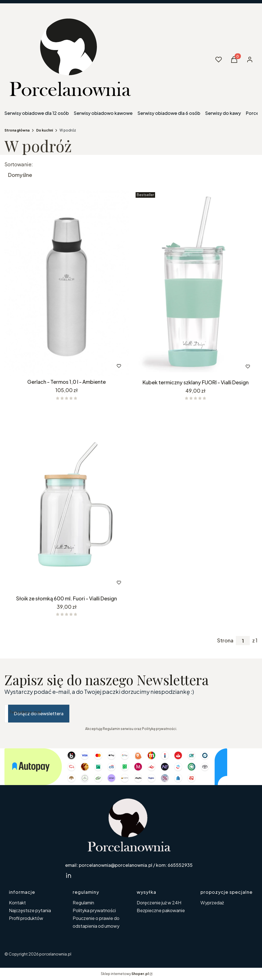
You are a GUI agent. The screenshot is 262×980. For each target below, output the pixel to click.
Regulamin (83, 903)
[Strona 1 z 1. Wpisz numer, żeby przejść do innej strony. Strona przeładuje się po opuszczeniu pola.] (243, 641)
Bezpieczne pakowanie (161, 910)
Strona (225, 640)
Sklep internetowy (125, 974)
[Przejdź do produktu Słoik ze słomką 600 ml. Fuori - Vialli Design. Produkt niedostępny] (67, 499)
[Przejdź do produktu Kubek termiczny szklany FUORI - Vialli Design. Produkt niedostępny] (196, 283)
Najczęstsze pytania (30, 910)
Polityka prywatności (94, 910)
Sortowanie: (19, 164)
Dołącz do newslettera (39, 713)
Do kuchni (45, 130)
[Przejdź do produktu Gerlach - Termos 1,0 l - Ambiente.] (67, 283)
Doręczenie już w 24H (159, 903)
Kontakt (17, 903)
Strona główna (17, 130)
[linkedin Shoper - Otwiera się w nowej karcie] (68, 875)
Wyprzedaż (212, 903)
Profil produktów (26, 918)
